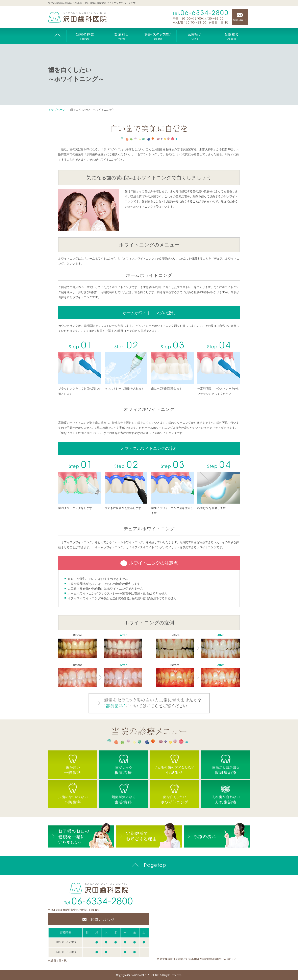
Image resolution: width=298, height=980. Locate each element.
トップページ (57, 110)
